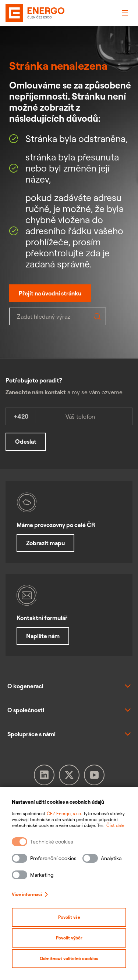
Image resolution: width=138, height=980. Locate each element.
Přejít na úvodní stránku (50, 293)
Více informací (30, 894)
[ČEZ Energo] (17, 13)
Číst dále (115, 825)
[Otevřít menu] (125, 13)
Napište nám (43, 636)
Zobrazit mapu (45, 543)
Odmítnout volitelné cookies (69, 958)
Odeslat (26, 441)
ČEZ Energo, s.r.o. (64, 813)
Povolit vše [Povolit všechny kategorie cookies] (69, 917)
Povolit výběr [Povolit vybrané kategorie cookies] (69, 938)
